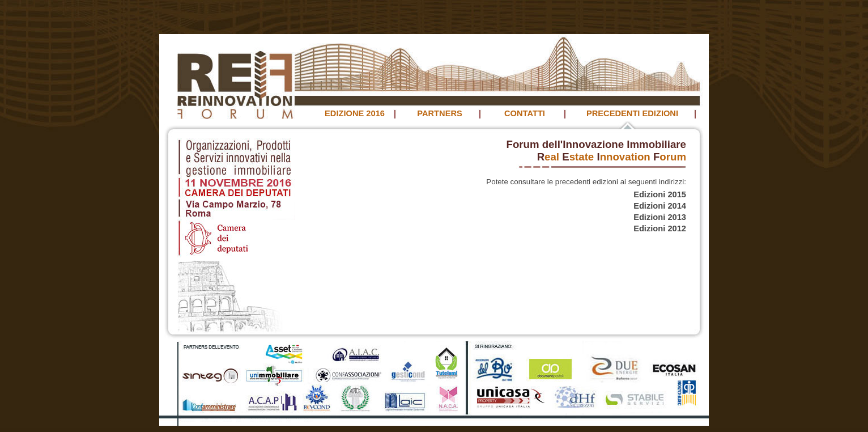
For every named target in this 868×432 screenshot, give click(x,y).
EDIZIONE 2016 (355, 113)
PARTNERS (440, 113)
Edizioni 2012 (660, 228)
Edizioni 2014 (660, 206)
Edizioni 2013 (660, 217)
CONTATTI (525, 113)
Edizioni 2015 (660, 194)
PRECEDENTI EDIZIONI (632, 113)
